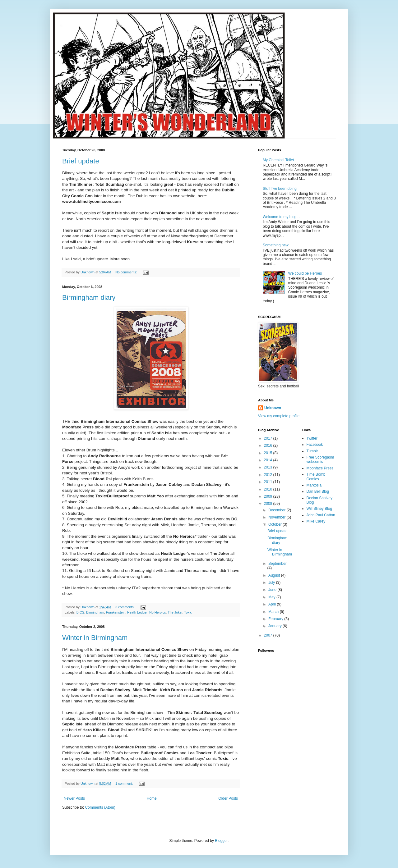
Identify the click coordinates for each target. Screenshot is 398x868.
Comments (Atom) (100, 807)
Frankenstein (116, 612)
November (278, 517)
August (275, 575)
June (273, 590)
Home (152, 798)
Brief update (81, 161)
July (272, 582)
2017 (269, 438)
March (274, 612)
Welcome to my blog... (281, 217)
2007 (269, 635)
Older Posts (228, 798)
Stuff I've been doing (280, 189)
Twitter (312, 438)
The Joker (175, 612)
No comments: (127, 272)
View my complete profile (279, 416)
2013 (269, 467)
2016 (269, 445)
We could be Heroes (305, 273)
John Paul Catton (321, 515)
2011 (269, 482)
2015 (269, 453)
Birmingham (95, 612)
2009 (269, 496)
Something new (276, 245)
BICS (80, 612)
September (278, 564)
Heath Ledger (137, 612)
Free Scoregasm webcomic (320, 459)
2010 (269, 489)
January (275, 626)
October (275, 524)
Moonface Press (320, 468)
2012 (269, 475)
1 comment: (125, 783)
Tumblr (312, 451)
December (278, 510)
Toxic (188, 612)
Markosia (314, 485)
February (276, 619)
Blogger (221, 841)
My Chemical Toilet (278, 160)
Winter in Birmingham (95, 638)
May (272, 597)
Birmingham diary (89, 297)
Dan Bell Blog (318, 491)
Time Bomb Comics (316, 477)
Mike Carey (316, 521)
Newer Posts (74, 798)
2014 (269, 460)
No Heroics (157, 612)
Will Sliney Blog (319, 509)
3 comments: (125, 607)
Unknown (273, 408)
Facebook (315, 445)
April (273, 604)
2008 (269, 504)
